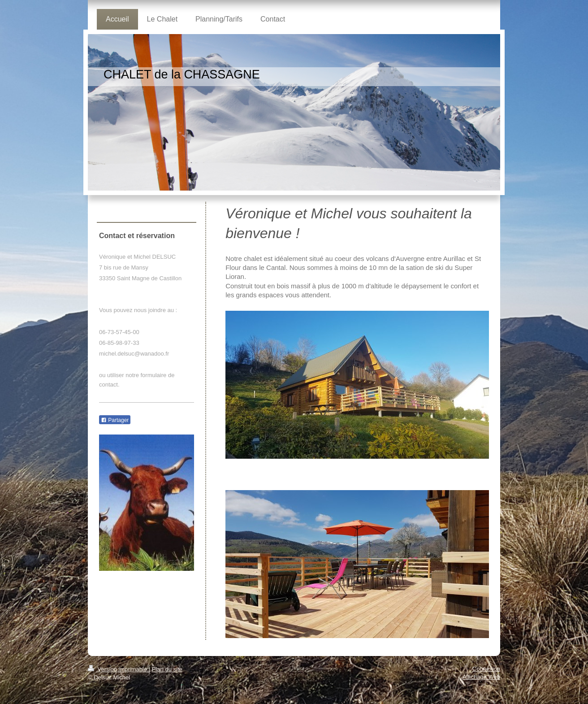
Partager (115, 420)
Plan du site (167, 669)
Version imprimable (118, 669)
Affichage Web (481, 677)
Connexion (486, 669)
